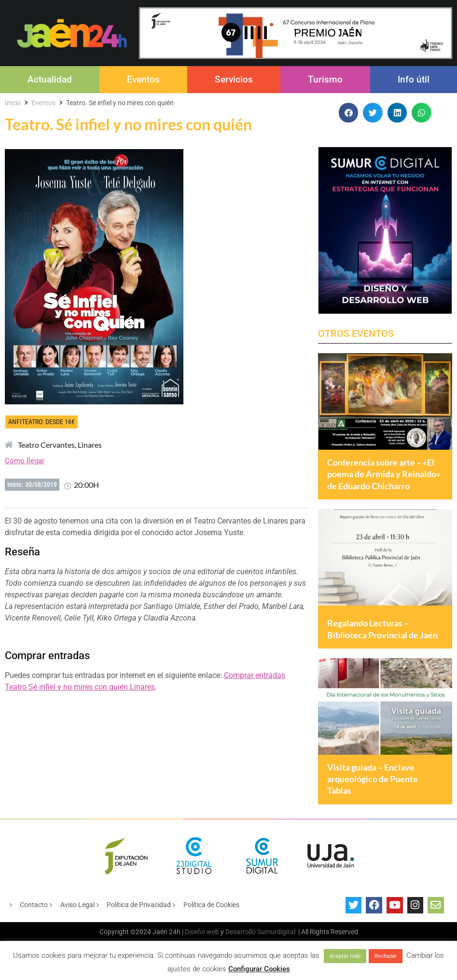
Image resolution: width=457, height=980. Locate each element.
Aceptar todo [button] (345, 956)
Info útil (414, 79)
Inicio (13, 103)
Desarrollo (241, 940)
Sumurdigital (276, 940)
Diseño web (202, 940)
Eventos (143, 79)
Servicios (234, 79)
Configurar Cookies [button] (259, 969)
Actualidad (50, 79)
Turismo (325, 79)
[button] (349, 113)
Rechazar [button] (386, 956)
